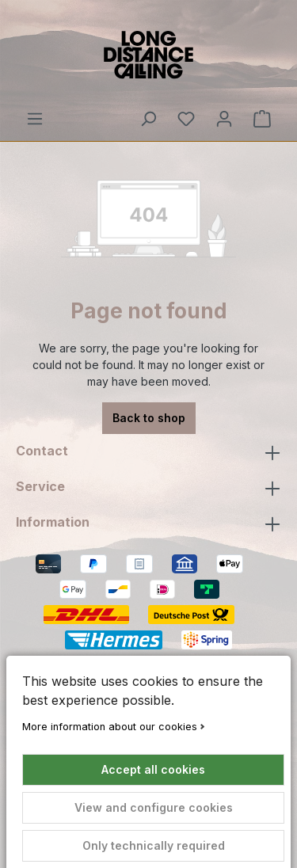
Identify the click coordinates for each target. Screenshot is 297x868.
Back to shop (149, 418)
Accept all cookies (153, 769)
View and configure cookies (154, 807)
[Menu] (35, 119)
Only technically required (154, 845)
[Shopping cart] (262, 119)
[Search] (148, 119)
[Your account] (224, 119)
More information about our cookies (110, 727)
